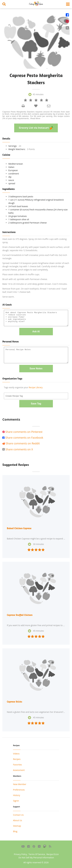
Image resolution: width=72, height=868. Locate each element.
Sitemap (17, 826)
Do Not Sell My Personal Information (36, 858)
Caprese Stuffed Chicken (20, 615)
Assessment (19, 770)
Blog (15, 831)
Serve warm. (8, 297)
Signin (16, 801)
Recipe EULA (53, 854)
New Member (20, 784)
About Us (17, 820)
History (17, 795)
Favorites (17, 765)
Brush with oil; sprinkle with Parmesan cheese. (25, 279)
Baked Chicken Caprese (19, 528)
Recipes (17, 759)
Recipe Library (36, 387)
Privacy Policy (20, 854)
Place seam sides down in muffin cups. (21, 274)
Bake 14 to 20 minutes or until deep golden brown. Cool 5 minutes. (35, 284)
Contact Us (18, 815)
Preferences (19, 790)
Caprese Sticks (14, 702)
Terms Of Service (37, 854)
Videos (16, 754)
